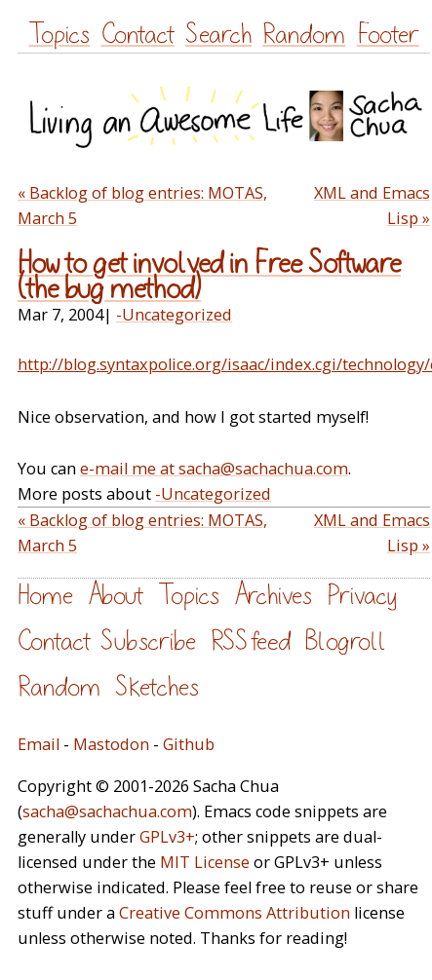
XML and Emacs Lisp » (372, 206)
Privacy (362, 596)
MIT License (205, 862)
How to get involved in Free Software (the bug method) (209, 276)
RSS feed (251, 641)
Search (218, 35)
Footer (388, 35)
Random (304, 35)
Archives (273, 596)
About (116, 596)
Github (189, 744)
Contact (138, 35)
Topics (59, 35)
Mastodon (111, 744)
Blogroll (346, 641)
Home (45, 596)
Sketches (157, 687)
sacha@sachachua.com (107, 811)
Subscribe (148, 641)
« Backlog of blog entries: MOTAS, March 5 (142, 206)
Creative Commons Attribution (235, 913)
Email (39, 744)
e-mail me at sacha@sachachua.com (214, 469)
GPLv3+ (167, 837)
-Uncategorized (174, 315)
